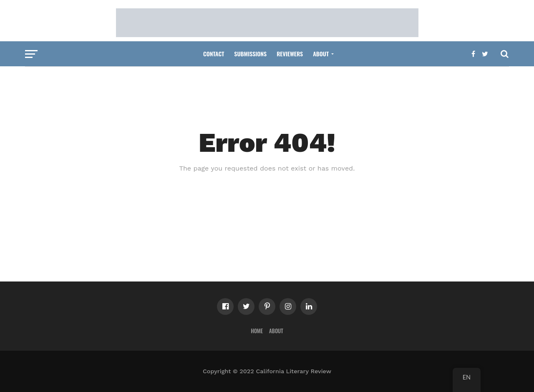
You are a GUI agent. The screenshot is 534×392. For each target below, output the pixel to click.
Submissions (250, 54)
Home (257, 331)
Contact (214, 54)
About (321, 54)
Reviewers (290, 54)
